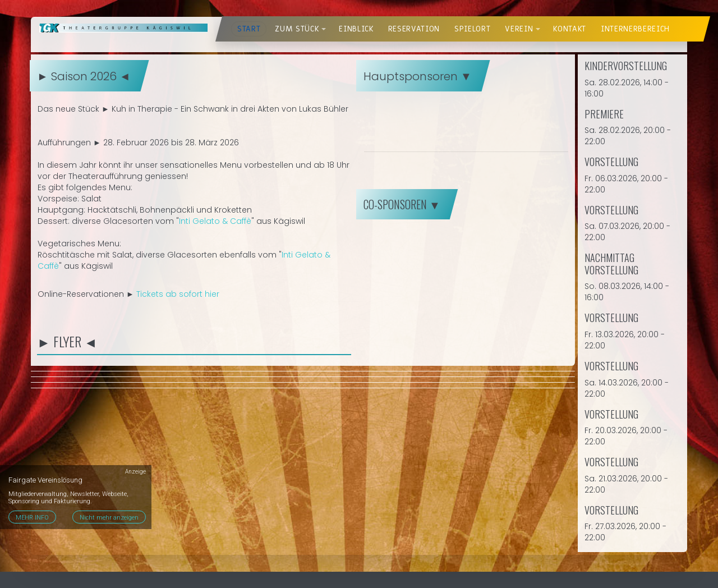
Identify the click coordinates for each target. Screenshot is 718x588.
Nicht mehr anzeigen (109, 518)
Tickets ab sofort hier (178, 294)
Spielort (472, 29)
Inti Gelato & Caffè (215, 221)
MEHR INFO (32, 518)
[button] (324, 29)
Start (249, 29)
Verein (519, 29)
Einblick (356, 29)
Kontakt (570, 29)
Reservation (414, 29)
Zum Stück (297, 29)
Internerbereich (635, 29)
